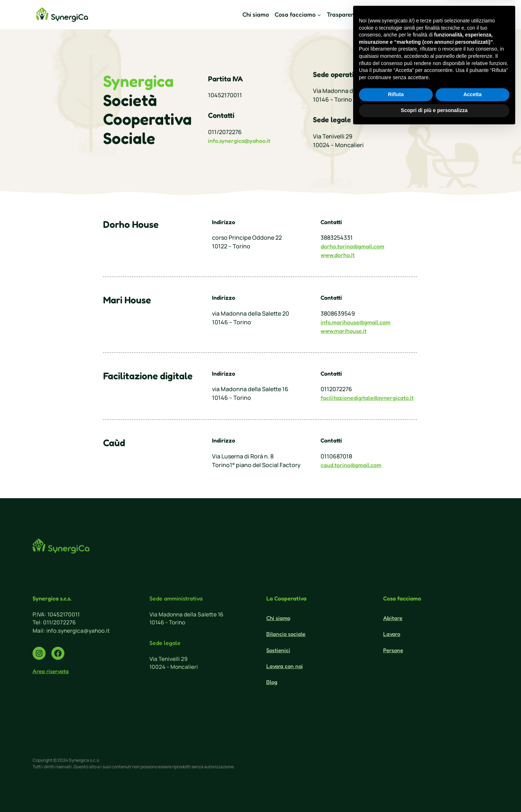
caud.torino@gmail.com (351, 465)
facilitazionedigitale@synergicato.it (367, 398)
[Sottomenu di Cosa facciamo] (298, 15)
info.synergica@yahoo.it (239, 141)
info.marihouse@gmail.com (355, 322)
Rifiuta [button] (396, 777)
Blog (272, 682)
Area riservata (51, 671)
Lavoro (392, 634)
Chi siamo (278, 618)
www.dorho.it (338, 255)
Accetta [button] (473, 777)
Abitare (393, 618)
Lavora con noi (285, 666)
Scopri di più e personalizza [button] (434, 792)
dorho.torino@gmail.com (352, 246)
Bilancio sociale (286, 634)
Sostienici (432, 14)
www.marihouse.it (344, 331)
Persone (393, 650)
